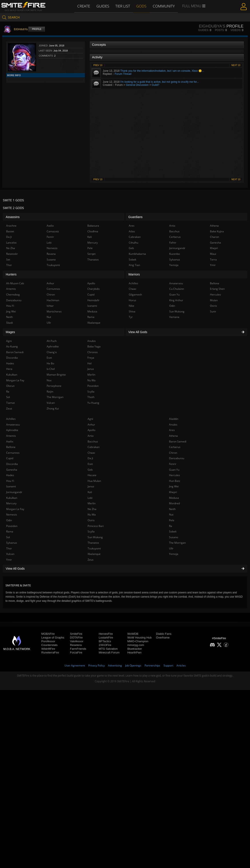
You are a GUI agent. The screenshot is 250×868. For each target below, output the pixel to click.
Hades (10, 475)
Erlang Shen (217, 289)
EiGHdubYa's (212, 26)
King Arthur (176, 300)
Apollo (91, 430)
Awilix (10, 441)
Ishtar (50, 306)
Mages (10, 332)
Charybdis (94, 289)
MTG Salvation (108, 649)
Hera (9, 369)
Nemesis (12, 515)
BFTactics (105, 641)
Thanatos (93, 543)
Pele (172, 520)
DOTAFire (76, 638)
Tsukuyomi (94, 548)
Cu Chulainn (177, 289)
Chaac (91, 453)
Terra (213, 260)
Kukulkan (12, 498)
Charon (214, 237)
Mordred (174, 503)
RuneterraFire (50, 652)
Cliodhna (93, 231)
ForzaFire (76, 652)
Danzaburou (177, 458)
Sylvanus (12, 543)
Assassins (13, 217)
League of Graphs (53, 638)
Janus (91, 486)
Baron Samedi (178, 441)
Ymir (9, 560)
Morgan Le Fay (15, 509)
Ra (171, 526)
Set (8, 260)
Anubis (173, 425)
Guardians (135, 217)
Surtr (213, 311)
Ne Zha (92, 509)
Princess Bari (96, 526)
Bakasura (93, 226)
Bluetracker (135, 649)
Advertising (115, 665)
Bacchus (93, 441)
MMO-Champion (138, 641)
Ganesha (12, 470)
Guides (103, 6)
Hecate (92, 475)
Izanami (11, 486)
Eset (90, 464)
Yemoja (174, 554)
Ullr (171, 548)
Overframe (163, 638)
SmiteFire (76, 634)
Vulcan (10, 554)
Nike (131, 306)
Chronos (93, 352)
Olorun (10, 386)
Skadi (9, 323)
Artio (91, 436)
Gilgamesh (135, 295)
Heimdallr (93, 300)
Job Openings (133, 665)
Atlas (132, 231)
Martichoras (54, 311)
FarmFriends (78, 649)
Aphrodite (12, 430)
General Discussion (137, 85)
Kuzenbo (175, 254)
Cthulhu (133, 243)
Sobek (173, 531)
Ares (172, 430)
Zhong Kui (53, 408)
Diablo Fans (164, 634)
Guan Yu (174, 470)
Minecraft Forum (109, 652)
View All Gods (125, 569)
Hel (89, 363)
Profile (37, 29)
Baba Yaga (94, 346)
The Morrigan (177, 543)
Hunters (11, 274)
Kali (90, 492)
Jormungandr (14, 492)
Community (164, 6)
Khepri (173, 492)
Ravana (51, 254)
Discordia (12, 464)
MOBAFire (48, 634)
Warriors (134, 274)
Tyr (131, 317)
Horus (132, 300)
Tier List (123, 6)
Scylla (91, 531)
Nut (171, 515)
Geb (90, 470)
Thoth (91, 397)
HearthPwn (134, 652)
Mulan (214, 300)
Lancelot (11, 243)
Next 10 (236, 65)
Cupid (10, 458)
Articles (181, 665)
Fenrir (173, 464)
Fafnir (173, 243)
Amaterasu (13, 425)
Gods (142, 6)
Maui (213, 254)
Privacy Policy (97, 665)
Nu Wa (92, 515)
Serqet (91, 254)
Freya (91, 358)
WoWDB (133, 634)
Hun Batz (175, 481)
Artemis (11, 436)
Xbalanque (94, 554)
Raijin (50, 392)
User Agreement (75, 665)
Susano (174, 537)
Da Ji (90, 458)
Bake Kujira (217, 231)
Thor (9, 548)
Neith (172, 509)
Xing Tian (134, 265)
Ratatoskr (12, 254)
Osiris (91, 520)
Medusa (174, 498)
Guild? (155, 85)
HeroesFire (106, 634)
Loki (90, 498)
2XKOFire (105, 645)
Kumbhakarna (137, 254)
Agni (90, 419)
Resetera (76, 645)
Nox (49, 380)
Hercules (175, 475)
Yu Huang (93, 403)
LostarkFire (106, 638)
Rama (10, 531)
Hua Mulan (94, 481)
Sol (8, 537)
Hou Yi (10, 481)
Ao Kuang (12, 346)
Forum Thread (123, 74)
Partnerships (152, 665)
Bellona (11, 447)
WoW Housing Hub (140, 638)
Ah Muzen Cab (15, 283)
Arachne (11, 226)
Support (168, 665)
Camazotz (53, 231)
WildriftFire (48, 649)
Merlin (92, 503)
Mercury (11, 503)
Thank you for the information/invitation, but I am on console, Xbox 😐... (162, 71)
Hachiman (53, 300)
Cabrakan (94, 447)
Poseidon (12, 526)
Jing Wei (174, 486)
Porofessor (48, 641)
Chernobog (13, 295)
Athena (173, 436)
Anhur (91, 425)
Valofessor (77, 641)
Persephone (54, 386)
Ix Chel (51, 369)
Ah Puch (52, 341)
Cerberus (175, 447)
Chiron (173, 453)
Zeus (91, 560)
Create (83, 6)
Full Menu (194, 6)
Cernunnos (13, 453)
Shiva (132, 311)
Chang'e (52, 352)
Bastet (10, 231)
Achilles (11, 419)
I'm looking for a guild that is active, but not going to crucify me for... (159, 82)
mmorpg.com (136, 645)
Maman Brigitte (56, 375)
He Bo (50, 363)
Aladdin (174, 419)
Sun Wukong (95, 537)
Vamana (174, 317)
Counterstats (50, 645)
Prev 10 (98, 65)
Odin (9, 520)
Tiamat (10, 403)
